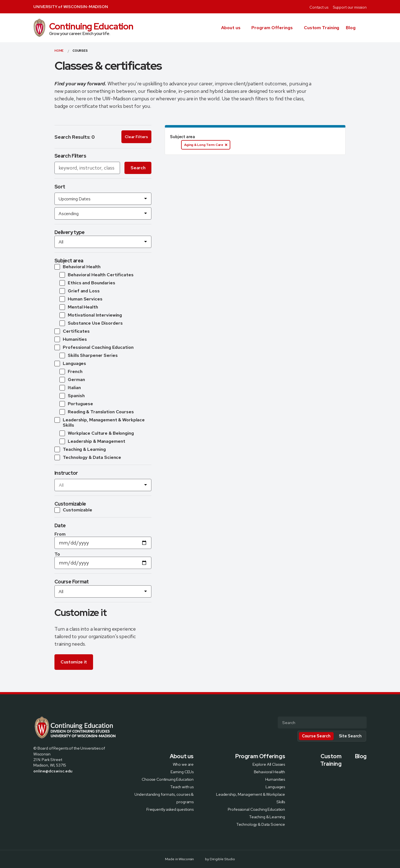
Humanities (275, 779)
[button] (364, 28)
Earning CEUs (182, 772)
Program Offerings (272, 28)
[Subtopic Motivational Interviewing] (91, 315)
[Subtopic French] (71, 372)
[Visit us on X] (42, 783)
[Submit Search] (360, 723)
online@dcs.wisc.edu (53, 771)
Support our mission (350, 7)
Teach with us (182, 787)
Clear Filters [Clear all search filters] (136, 137)
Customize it (74, 662)
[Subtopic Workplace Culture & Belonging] (97, 433)
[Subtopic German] (72, 380)
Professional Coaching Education (257, 809)
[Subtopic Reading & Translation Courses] (97, 412)
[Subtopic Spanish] (72, 396)
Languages (275, 787)
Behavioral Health (270, 772)
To (57, 554)
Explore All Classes (269, 764)
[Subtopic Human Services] (81, 299)
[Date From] (103, 543)
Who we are (183, 764)
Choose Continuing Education (168, 779)
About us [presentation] (231, 28)
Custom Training (322, 28)
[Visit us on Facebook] (36, 783)
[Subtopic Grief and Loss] (80, 291)
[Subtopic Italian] (70, 388)
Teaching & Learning (267, 817)
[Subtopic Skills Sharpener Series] (88, 355)
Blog (351, 28)
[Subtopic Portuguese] (76, 404)
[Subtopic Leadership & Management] (92, 441)
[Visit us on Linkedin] (56, 783)
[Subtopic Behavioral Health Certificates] (97, 275)
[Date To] (103, 563)
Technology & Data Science (261, 824)
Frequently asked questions (170, 809)
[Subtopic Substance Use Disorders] (91, 323)
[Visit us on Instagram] (49, 783)
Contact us (319, 7)
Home (59, 51)
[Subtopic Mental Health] (79, 307)
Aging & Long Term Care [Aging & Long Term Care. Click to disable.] (206, 145)
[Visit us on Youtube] (62, 783)
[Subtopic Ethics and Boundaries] (87, 283)
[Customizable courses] (73, 510)
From (60, 534)
